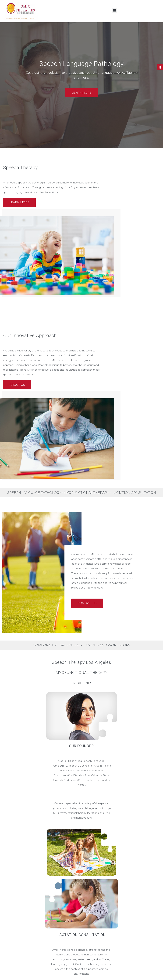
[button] (160, 67)
